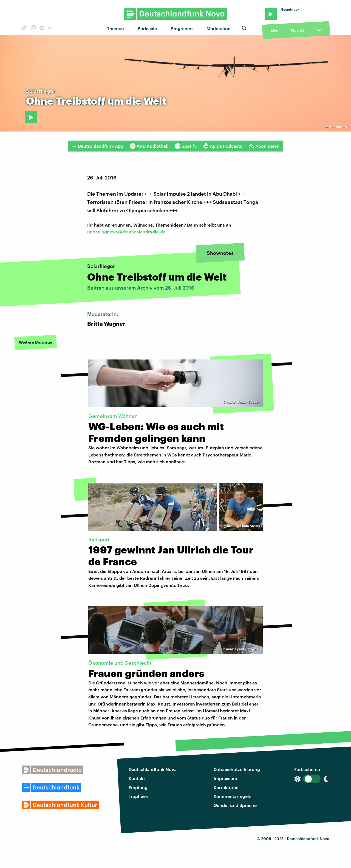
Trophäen (138, 796)
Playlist (297, 30)
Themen (115, 28)
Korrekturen (226, 787)
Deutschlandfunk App (97, 146)
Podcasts (147, 28)
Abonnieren (264, 146)
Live (274, 30)
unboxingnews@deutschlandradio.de (126, 232)
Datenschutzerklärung (237, 769)
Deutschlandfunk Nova (153, 769)
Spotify (186, 146)
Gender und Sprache (235, 805)
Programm (182, 28)
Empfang (138, 787)
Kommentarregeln (233, 796)
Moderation (219, 28)
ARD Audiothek (149, 146)
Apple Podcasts (223, 146)
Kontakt (137, 778)
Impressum (225, 778)
